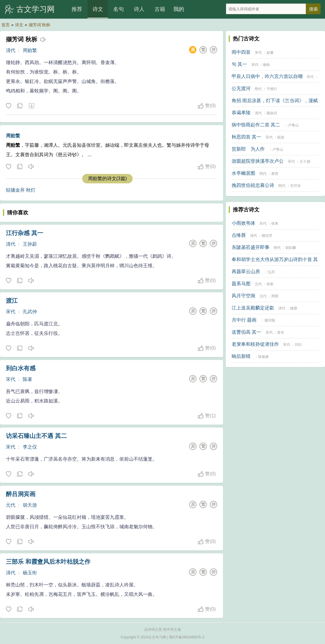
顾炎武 (272, 113)
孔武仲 (30, 312)
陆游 (281, 137)
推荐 (77, 9)
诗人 (139, 9)
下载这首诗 (31, 106)
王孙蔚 (30, 244)
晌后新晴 (241, 356)
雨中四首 (241, 52)
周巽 (275, 296)
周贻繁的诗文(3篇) (108, 178)
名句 (118, 9)
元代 (11, 505)
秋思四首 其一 (246, 137)
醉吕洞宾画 (21, 494)
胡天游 (30, 505)
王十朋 (305, 162)
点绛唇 (239, 235)
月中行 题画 (244, 320)
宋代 (11, 312)
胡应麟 (291, 248)
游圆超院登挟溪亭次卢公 (258, 161)
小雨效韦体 (243, 223)
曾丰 (281, 332)
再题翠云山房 (246, 272)
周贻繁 (30, 50)
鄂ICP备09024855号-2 (187, 637)
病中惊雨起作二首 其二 (256, 125)
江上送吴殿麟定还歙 (253, 308)
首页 (6, 25)
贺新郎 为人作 (248, 149)
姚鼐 (294, 308)
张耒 (275, 224)
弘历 (271, 272)
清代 (11, 50)
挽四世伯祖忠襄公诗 (253, 185)
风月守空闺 (243, 296)
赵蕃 (270, 53)
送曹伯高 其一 (246, 332)
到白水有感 (21, 368)
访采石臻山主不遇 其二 (36, 436)
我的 (179, 9)
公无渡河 (241, 88)
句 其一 (239, 64)
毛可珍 (295, 186)
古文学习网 (35, 9)
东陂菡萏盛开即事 (251, 247)
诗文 (98, 9)
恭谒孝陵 (241, 113)
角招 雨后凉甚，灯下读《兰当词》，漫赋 (275, 101)
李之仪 (30, 447)
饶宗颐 (270, 320)
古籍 (160, 9)
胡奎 (270, 284)
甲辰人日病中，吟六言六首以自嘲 (267, 76)
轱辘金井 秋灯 (21, 190)
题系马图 (241, 284)
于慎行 (272, 89)
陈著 (27, 379)
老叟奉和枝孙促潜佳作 (255, 344)
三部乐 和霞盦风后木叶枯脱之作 (48, 562)
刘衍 (298, 345)
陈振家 (264, 357)
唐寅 (275, 174)
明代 (258, 89)
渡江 (12, 301)
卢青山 (293, 125)
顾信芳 (267, 236)
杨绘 (266, 65)
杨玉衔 (30, 573)
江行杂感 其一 (25, 233)
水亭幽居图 (243, 173)
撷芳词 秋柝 (40, 25)
